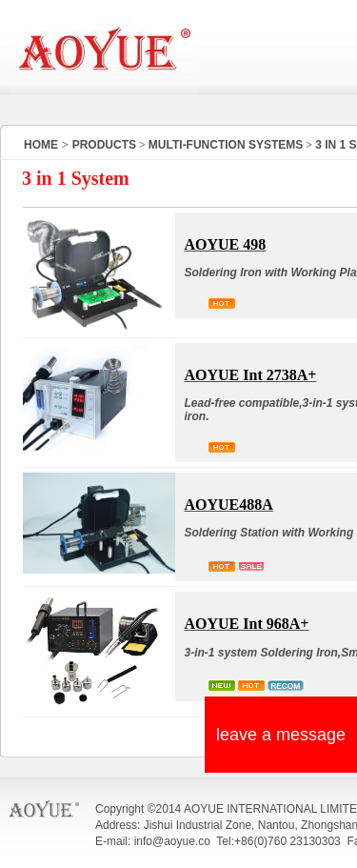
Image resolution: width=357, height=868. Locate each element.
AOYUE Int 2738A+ (251, 375)
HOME (41, 145)
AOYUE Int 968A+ (247, 624)
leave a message (281, 735)
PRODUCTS (104, 145)
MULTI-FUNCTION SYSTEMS (226, 145)
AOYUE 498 (226, 244)
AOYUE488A (229, 505)
